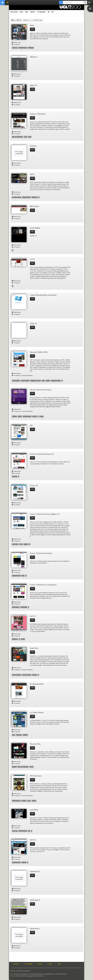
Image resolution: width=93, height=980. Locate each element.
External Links (17, 43)
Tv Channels (41, 12)
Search (33, 12)
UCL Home (14, 12)
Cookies (50, 964)
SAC (27, 12)
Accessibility (29, 964)
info (32, 29)
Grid (19, 20)
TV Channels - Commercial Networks (23, 376)
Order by (26, 20)
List (13, 20)
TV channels (17, 45)
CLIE (21, 12)
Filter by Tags (38, 20)
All (49, 12)
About (60, 964)
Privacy (40, 964)
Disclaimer (16, 964)
